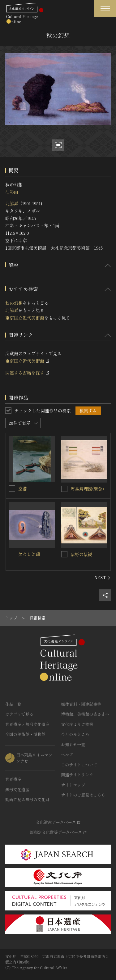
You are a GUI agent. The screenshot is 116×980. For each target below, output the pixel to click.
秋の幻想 (14, 303)
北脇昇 (12, 203)
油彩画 (12, 192)
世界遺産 (13, 779)
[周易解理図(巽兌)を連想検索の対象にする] (64, 489)
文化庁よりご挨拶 (77, 724)
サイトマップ (73, 785)
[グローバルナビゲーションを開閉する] (105, 9)
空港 (23, 488)
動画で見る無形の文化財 (27, 799)
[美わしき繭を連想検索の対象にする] (12, 554)
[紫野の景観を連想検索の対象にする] (64, 554)
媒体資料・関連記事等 (81, 704)
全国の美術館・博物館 (25, 734)
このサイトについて (79, 765)
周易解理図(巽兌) (87, 489)
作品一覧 (13, 704)
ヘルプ (67, 754)
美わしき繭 (29, 554)
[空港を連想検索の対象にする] (12, 488)
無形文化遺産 (17, 789)
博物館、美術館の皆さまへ (85, 714)
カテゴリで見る (19, 714)
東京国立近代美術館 (25, 318)
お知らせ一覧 (73, 744)
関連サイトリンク (77, 775)
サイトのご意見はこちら (83, 795)
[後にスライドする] (103, 578)
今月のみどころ (75, 734)
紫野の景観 (81, 554)
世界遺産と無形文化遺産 (27, 724)
